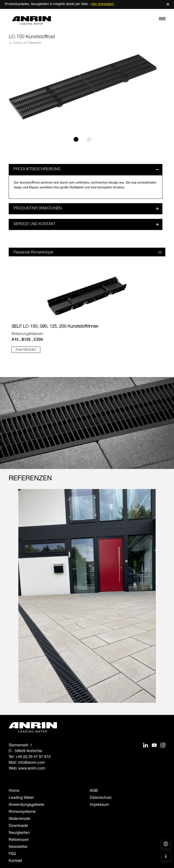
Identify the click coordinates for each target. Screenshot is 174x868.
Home (14, 791)
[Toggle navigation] (162, 20)
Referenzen (19, 840)
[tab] (87, 252)
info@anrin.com (32, 763)
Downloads (18, 826)
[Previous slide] (12, 600)
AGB (94, 791)
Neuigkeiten (19, 833)
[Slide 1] (76, 139)
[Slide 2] (89, 139)
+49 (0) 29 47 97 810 (33, 757)
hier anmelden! (103, 4)
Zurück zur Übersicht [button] (27, 43)
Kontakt (15, 861)
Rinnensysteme (22, 812)
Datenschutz (101, 798)
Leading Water (21, 798)
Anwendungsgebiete (26, 805)
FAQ (12, 854)
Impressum (99, 805)
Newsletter (18, 847)
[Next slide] (162, 600)
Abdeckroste (20, 819)
